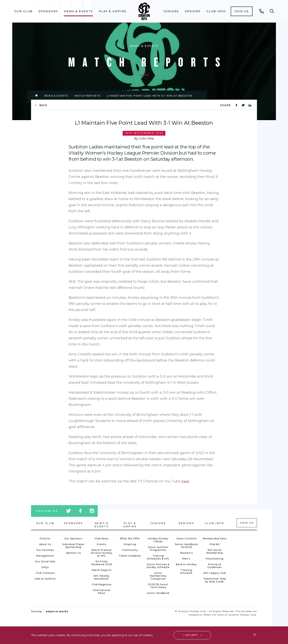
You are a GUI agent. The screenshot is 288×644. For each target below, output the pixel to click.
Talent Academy (130, 556)
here (185, 481)
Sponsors (48, 11)
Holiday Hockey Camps (158, 540)
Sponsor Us (73, 553)
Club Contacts (45, 573)
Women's (186, 553)
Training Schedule (186, 572)
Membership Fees (215, 539)
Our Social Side (45, 561)
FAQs (45, 567)
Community (130, 550)
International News (102, 592)
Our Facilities (45, 550)
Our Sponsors (73, 539)
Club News (102, 539)
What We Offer (130, 539)
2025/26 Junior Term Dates (158, 586)
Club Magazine (102, 584)
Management (45, 556)
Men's (186, 559)
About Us (45, 544)
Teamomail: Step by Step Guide (215, 580)
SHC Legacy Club (215, 573)
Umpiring (130, 544)
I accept (191, 635)
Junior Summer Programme (158, 549)
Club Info (216, 11)
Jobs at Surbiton (45, 579)
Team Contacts (186, 539)
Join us (242, 11)
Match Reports (88, 96)
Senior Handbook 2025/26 (186, 546)
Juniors (171, 11)
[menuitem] (23, 11)
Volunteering (215, 559)
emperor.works (57, 611)
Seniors (193, 11)
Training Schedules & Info (158, 557)
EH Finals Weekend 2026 (102, 563)
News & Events (78, 11)
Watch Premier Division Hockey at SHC (102, 553)
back (43, 105)
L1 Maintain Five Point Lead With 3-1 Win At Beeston (150, 96)
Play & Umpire (113, 11)
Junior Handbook (158, 593)
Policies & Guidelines (215, 566)
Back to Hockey (186, 564)
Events (102, 544)
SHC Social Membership (215, 551)
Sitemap (37, 611)
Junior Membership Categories (158, 576)
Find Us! (45, 539)
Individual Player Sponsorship (73, 546)
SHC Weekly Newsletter (102, 577)
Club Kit (215, 544)
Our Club (23, 11)
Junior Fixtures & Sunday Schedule (158, 566)
